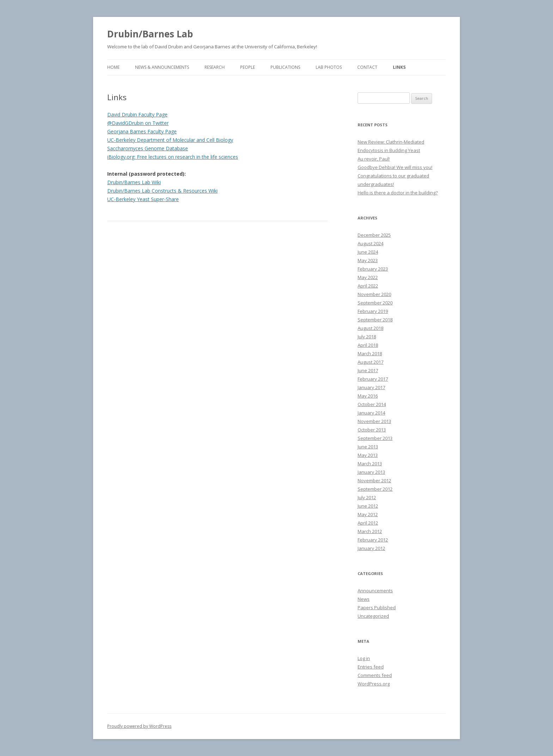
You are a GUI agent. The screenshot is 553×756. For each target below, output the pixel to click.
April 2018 (368, 345)
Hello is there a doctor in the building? (398, 193)
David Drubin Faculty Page (137, 114)
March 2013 (370, 464)
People (248, 67)
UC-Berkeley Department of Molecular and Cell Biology (170, 140)
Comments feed (375, 675)
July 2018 (367, 337)
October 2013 (372, 430)
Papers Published (377, 607)
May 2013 (368, 455)
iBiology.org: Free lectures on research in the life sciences (173, 157)
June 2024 (368, 252)
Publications (285, 67)
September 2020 (375, 303)
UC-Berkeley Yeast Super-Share (143, 199)
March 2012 (370, 531)
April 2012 (368, 523)
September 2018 (375, 320)
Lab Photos (329, 67)
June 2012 (368, 506)
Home (113, 67)
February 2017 (373, 379)
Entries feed (371, 667)
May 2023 (368, 260)
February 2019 (373, 311)
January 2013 (371, 472)
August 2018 (370, 328)
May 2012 (368, 514)
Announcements (375, 591)
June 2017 (368, 370)
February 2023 (373, 269)
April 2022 (368, 286)
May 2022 (368, 277)
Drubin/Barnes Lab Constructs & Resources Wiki (162, 191)
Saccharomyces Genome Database (148, 148)
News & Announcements (162, 67)
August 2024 (370, 243)
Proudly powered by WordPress (139, 726)
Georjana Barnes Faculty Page (142, 131)
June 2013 (368, 447)
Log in (364, 658)
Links (399, 67)
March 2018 (370, 353)
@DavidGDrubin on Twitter (138, 123)
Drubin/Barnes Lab (150, 34)
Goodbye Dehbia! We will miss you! (395, 167)
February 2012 (373, 540)
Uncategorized (373, 616)
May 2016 (368, 396)
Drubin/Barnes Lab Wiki (134, 182)
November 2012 (374, 480)
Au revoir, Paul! (374, 159)
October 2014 (372, 404)
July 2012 (367, 497)
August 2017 (370, 362)
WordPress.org (374, 684)
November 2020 (374, 294)
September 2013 (375, 438)
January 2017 (371, 387)
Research (215, 67)
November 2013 (374, 421)
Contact (367, 67)
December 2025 (374, 235)
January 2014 (371, 413)
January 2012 (371, 548)
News (364, 599)
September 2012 (375, 489)
